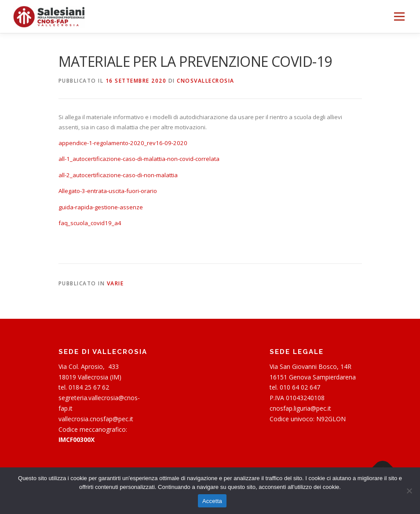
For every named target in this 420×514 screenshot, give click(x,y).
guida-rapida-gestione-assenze (101, 207)
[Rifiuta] (409, 491)
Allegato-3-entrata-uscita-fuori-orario (108, 191)
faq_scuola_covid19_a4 (90, 223)
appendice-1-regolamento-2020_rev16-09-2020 (123, 143)
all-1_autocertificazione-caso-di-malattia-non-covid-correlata (139, 159)
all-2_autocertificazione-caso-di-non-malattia (118, 175)
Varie (115, 283)
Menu (399, 16)
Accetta (212, 501)
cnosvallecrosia (206, 81)
